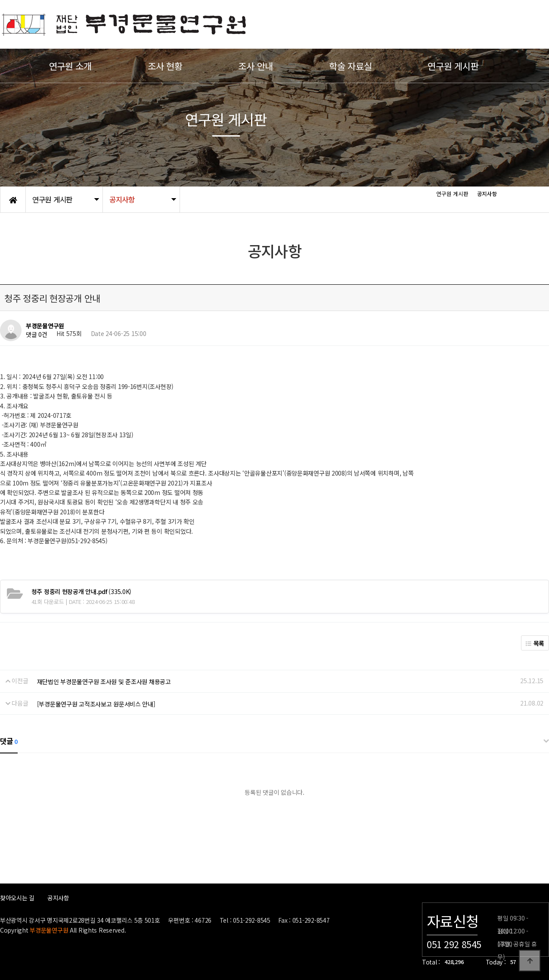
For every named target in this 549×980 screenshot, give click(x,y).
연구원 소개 (70, 66)
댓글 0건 (37, 335)
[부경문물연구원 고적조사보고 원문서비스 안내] (96, 704)
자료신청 (453, 921)
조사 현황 (165, 66)
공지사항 (58, 898)
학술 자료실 (350, 66)
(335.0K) (81, 591)
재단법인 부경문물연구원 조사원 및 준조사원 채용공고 (104, 681)
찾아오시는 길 (17, 898)
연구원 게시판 (453, 66)
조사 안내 (256, 66)
